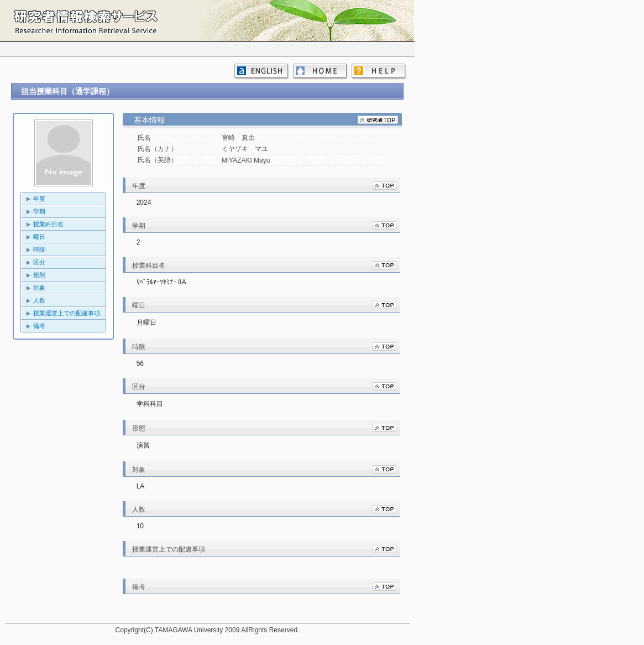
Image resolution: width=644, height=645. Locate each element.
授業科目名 (48, 224)
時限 (39, 249)
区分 (39, 262)
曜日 (39, 237)
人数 (39, 300)
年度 (39, 199)
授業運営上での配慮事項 (67, 313)
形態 (39, 275)
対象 (39, 288)
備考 (39, 326)
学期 (39, 211)
